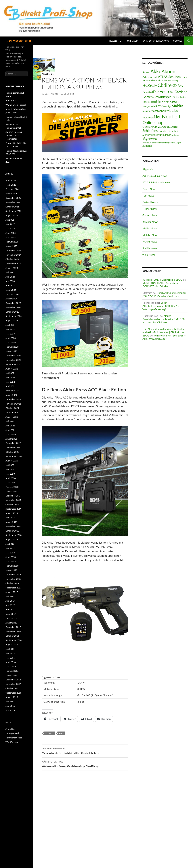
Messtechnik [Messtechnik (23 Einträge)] (158, 111)
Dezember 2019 (13, 496)
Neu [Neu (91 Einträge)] (158, 117)
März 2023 (11, 342)
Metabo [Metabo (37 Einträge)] (172, 111)
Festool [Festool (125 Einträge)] (167, 91)
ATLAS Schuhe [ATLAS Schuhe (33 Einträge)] (168, 77)
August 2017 (12, 592)
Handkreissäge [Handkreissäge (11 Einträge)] (149, 102)
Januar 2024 (11, 299)
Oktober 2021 (12, 408)
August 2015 (12, 697)
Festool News (150, 202)
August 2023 (12, 321)
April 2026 (11, 180)
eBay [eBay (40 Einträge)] (180, 86)
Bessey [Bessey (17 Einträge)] (183, 77)
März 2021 (11, 434)
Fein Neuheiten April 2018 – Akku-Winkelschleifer (164, 337)
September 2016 (14, 640)
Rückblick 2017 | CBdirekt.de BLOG (162, 280)
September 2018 (14, 535)
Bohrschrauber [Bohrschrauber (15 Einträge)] (160, 80)
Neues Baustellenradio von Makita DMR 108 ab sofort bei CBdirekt (164, 319)
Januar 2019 (11, 522)
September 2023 (14, 316)
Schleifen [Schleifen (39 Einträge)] (149, 131)
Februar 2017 (12, 618)
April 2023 (11, 338)
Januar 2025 (11, 246)
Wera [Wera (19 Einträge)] (154, 139)
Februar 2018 (12, 566)
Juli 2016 (10, 649)
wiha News (149, 255)
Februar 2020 (12, 487)
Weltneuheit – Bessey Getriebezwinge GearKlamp (85, 764)
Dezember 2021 (13, 399)
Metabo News (150, 235)
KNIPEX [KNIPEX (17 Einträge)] (156, 106)
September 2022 (14, 364)
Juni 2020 (10, 469)
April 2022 (11, 386)
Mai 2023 (10, 334)
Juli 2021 (10, 421)
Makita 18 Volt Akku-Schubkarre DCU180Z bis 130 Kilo (161, 285)
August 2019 (12, 513)
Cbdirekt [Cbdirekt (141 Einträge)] (167, 85)
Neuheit (49, 733)
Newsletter (116, 41)
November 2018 (13, 526)
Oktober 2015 (12, 688)
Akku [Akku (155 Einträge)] (156, 71)
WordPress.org (13, 742)
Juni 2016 (10, 653)
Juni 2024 (10, 277)
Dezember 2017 (13, 575)
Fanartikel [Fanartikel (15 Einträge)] (148, 92)
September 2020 (14, 456)
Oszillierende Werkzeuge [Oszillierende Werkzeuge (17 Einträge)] (156, 127)
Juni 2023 (10, 329)
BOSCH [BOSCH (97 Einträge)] (150, 85)
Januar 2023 (11, 351)
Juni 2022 (10, 377)
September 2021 (14, 412)
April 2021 (11, 430)
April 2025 (11, 233)
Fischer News (150, 209)
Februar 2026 (12, 189)
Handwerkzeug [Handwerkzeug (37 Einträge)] (167, 101)
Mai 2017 (10, 605)
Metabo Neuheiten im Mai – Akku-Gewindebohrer (85, 750)
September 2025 (14, 211)
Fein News (148, 196)
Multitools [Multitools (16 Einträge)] (148, 117)
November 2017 (13, 579)
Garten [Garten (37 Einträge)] (148, 97)
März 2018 (11, 561)
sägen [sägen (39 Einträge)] (147, 139)
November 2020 (13, 448)
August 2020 (12, 461)
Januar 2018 (11, 570)
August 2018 (12, 539)
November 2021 (13, 404)
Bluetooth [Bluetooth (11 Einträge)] (147, 81)
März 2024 (11, 290)
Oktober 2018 (12, 531)
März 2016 (11, 666)
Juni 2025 (10, 224)
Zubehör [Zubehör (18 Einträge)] (147, 146)
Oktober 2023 (12, 312)
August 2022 (12, 369)
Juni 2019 (10, 518)
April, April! (11, 100)
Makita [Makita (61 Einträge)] (177, 106)
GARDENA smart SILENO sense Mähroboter (14, 135)
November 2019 (13, 500)
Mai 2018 (10, 553)
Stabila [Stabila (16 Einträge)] (167, 135)
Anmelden (10, 729)
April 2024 (11, 285)
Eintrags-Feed (12, 733)
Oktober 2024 (12, 259)
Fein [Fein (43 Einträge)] (156, 92)
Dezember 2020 (13, 443)
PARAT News (150, 241)
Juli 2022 (10, 373)
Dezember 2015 (13, 680)
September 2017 (14, 588)
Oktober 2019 (12, 504)
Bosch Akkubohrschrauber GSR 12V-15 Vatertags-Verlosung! (164, 294)
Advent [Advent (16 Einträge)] (146, 72)
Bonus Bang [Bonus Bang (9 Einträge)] (173, 81)
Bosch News (149, 189)
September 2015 (14, 693)
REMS (62, 733)
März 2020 (11, 483)
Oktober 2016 (12, 636)
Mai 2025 (10, 229)
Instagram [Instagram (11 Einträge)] (147, 106)
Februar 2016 (12, 671)
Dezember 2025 (13, 198)
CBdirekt (69, 94)
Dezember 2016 (13, 627)
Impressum (132, 41)
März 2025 (11, 237)
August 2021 (12, 417)
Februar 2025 (12, 242)
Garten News (150, 215)
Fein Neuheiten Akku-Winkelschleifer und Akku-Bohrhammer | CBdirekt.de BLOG (163, 332)
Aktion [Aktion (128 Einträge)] (168, 71)
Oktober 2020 (12, 452)
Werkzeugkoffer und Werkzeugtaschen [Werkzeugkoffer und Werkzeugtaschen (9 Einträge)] (159, 143)
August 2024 (12, 268)
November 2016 (13, 631)
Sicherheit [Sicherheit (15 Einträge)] (173, 131)
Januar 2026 (11, 194)
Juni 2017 (10, 601)
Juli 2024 (10, 272)
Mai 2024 (10, 281)
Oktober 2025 (12, 207)
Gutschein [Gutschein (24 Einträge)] (179, 97)
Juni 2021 (10, 426)
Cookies (178, 41)
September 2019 (14, 509)
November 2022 (13, 360)
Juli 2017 (10, 596)
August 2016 (12, 645)
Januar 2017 (11, 623)
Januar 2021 (11, 439)
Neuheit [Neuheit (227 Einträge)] (171, 116)
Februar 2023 (12, 347)
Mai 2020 (10, 474)
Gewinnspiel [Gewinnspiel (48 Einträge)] (163, 97)
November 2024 (13, 255)
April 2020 (11, 478)
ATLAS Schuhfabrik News (157, 182)
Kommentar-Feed (14, 738)
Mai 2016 (10, 658)
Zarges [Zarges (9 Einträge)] (178, 143)
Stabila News (150, 248)
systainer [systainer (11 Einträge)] (175, 135)
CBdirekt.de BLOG (19, 41)
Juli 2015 (10, 701)
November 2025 (13, 202)
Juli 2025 (10, 220)
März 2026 (11, 185)
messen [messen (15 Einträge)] (146, 111)
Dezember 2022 (13, 356)
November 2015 (13, 684)
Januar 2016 (11, 675)
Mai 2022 (10, 382)
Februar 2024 (12, 294)
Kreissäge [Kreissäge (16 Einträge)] (166, 106)
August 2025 (12, 215)
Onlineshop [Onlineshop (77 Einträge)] (153, 122)
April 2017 (11, 610)
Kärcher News (150, 222)
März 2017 (11, 614)
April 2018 (11, 557)
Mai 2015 (10, 710)
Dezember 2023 (13, 303)
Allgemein (48, 74)
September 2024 (14, 264)
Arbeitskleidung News (155, 176)
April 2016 (11, 662)
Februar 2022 (12, 391)
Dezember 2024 (13, 250)
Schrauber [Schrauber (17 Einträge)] (162, 131)
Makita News (150, 228)
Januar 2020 (11, 491)
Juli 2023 (10, 325)
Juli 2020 (10, 465)
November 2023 (13, 307)
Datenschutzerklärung (156, 41)
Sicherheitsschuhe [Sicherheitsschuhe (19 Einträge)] (153, 135)
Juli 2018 (10, 544)
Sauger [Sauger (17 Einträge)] (174, 127)
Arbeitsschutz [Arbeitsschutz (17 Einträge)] (150, 77)
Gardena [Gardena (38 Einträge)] (181, 92)
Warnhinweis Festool (16, 105)
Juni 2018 (10, 548)
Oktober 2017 (12, 583)
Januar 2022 (11, 395)
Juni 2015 (10, 706)
